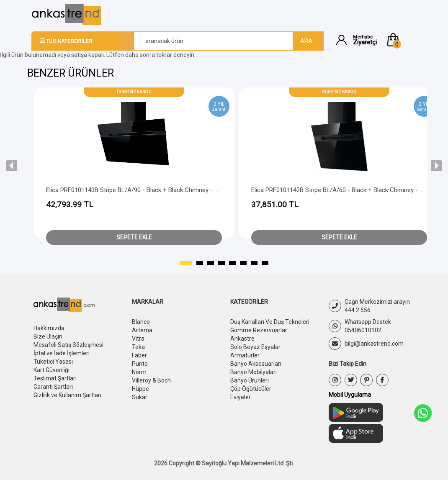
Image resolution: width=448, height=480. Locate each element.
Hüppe (140, 389)
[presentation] (12, 166)
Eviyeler (241, 397)
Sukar (140, 397)
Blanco (141, 322)
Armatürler (245, 355)
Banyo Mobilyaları (254, 372)
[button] (401, 40)
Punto (140, 364)
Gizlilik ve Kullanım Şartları (67, 395)
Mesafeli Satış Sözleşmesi (68, 345)
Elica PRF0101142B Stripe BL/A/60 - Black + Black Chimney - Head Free (349, 190)
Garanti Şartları (53, 387)
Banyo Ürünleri (250, 380)
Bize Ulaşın (48, 336)
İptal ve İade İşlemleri (62, 353)
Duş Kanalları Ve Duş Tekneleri (270, 322)
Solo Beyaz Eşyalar (255, 347)
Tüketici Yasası (53, 362)
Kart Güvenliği (51, 370)
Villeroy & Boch (151, 380)
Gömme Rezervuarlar (259, 330)
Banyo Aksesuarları (256, 364)
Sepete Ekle (134, 237)
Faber (139, 355)
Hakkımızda (49, 328)
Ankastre (242, 339)
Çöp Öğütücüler (251, 389)
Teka (138, 347)
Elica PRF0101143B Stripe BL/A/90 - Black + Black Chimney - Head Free (144, 190)
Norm (139, 372)
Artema (142, 330)
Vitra (138, 339)
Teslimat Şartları (55, 378)
